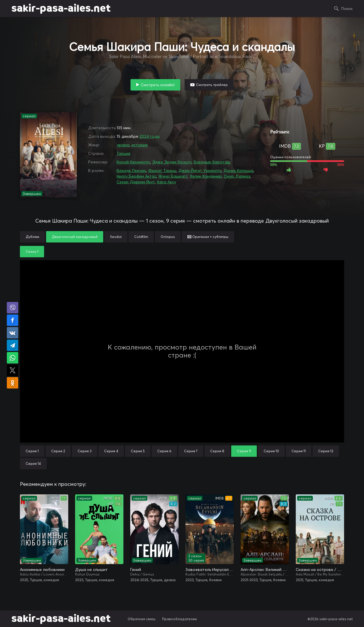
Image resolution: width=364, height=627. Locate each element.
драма (123, 145)
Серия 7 (191, 451)
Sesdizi (116, 237)
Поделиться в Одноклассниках (13, 383)
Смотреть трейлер (212, 85)
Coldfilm (141, 237)
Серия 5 (138, 451)
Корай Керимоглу (133, 162)
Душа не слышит (91, 570)
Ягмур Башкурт (173, 176)
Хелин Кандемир (206, 176)
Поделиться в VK (13, 333)
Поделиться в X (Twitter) (13, 370)
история (139, 145)
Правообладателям (179, 619)
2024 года (149, 136)
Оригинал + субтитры (208, 237)
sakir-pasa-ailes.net (61, 9)
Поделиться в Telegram (13, 345)
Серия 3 (85, 451)
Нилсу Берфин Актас (136, 176)
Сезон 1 (32, 251)
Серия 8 (217, 451)
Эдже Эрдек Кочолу (172, 162)
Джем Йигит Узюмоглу (200, 170)
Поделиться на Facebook (13, 320)
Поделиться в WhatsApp (13, 358)
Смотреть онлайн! (158, 85)
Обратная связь (142, 619)
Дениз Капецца (238, 170)
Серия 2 (58, 451)
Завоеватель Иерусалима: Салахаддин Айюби (210, 570)
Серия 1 (32, 451)
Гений (136, 570)
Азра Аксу (166, 182)
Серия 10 (271, 451)
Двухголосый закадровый (75, 237)
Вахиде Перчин (131, 170)
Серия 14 (33, 463)
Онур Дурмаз (237, 176)
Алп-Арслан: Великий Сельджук (265, 570)
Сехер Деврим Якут (136, 182)
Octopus (168, 237)
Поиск (347, 9)
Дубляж (32, 237)
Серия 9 (244, 451)
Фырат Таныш (162, 170)
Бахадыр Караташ (212, 162)
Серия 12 (326, 451)
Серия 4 (111, 451)
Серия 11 (299, 451)
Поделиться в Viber (13, 308)
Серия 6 (164, 451)
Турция (123, 153)
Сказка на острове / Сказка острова (320, 570)
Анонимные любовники (42, 570)
